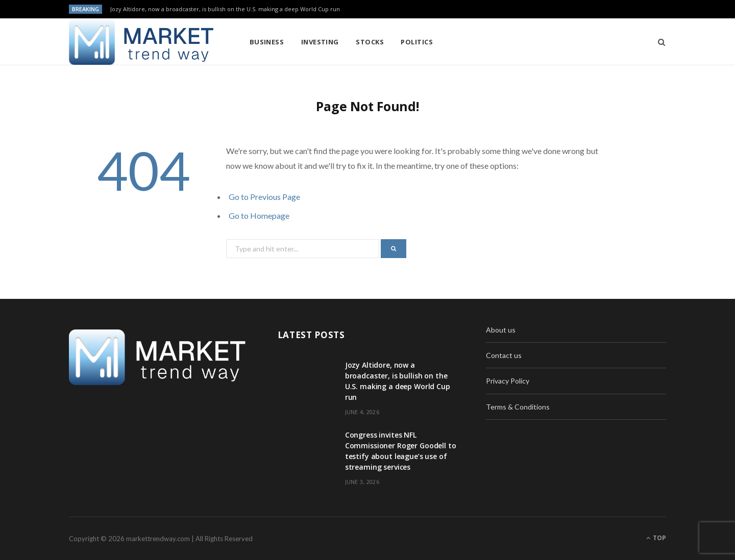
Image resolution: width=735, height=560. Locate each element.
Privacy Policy (508, 381)
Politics (417, 42)
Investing (320, 42)
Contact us (504, 355)
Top (656, 538)
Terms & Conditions (518, 407)
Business (267, 42)
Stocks (370, 42)
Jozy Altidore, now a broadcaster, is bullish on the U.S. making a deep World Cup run (225, 9)
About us (501, 330)
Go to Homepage (259, 215)
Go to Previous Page (264, 197)
